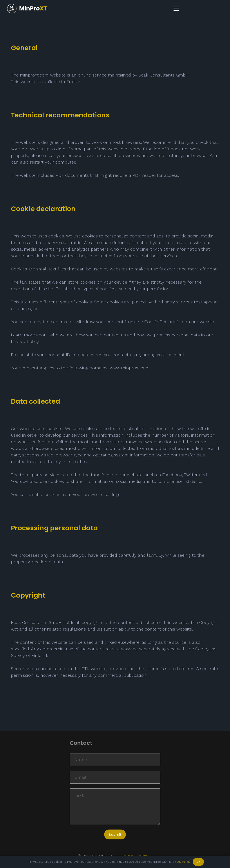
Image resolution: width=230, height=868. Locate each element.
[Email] (115, 777)
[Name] (115, 760)
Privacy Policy (181, 862)
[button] (176, 9)
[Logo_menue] (27, 9)
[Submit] (115, 834)
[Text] (115, 807)
